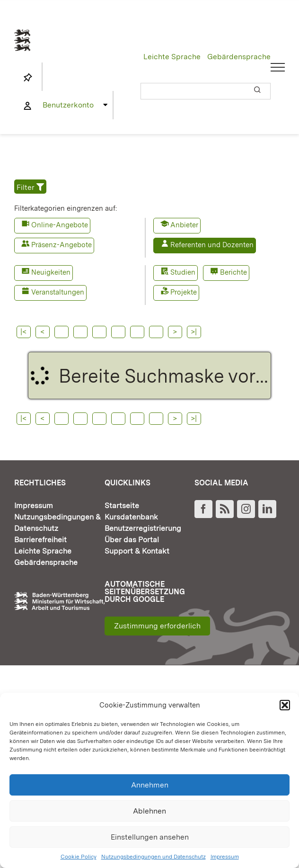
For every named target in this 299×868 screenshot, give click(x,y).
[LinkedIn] (267, 509)
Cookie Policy (79, 857)
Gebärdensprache (239, 57)
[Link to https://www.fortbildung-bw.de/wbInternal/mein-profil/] (27, 106)
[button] (285, 705)
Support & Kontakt (137, 551)
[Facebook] (203, 509)
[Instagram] (246, 509)
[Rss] (225, 509)
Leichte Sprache (172, 57)
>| (194, 332)
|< (23, 332)
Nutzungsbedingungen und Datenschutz (154, 857)
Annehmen (150, 785)
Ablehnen (149, 811)
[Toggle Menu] (278, 67)
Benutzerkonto (68, 105)
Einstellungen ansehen (150, 837)
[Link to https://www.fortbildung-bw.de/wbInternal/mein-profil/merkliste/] (28, 78)
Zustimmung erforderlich (157, 626)
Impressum (225, 857)
